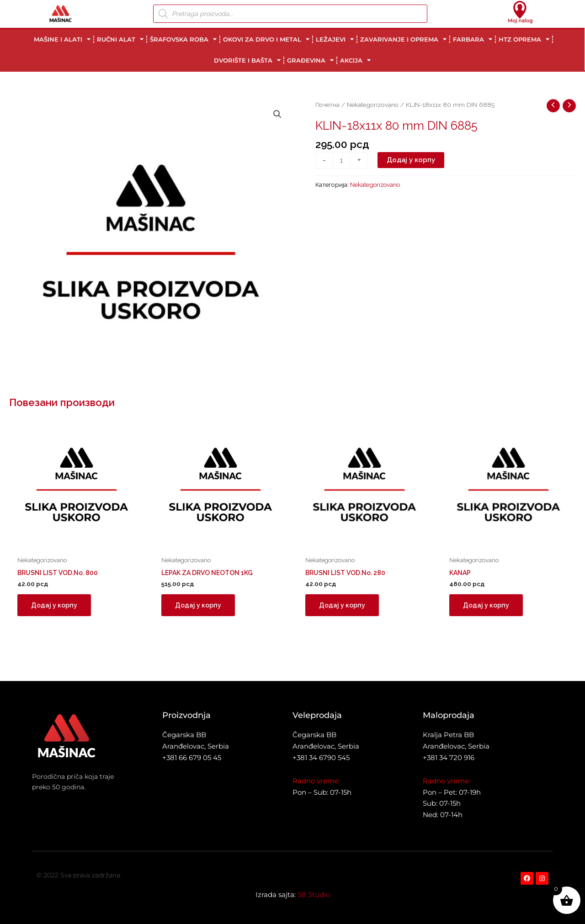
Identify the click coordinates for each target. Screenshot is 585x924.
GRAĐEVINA (310, 60)
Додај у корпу (411, 160)
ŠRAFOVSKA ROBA (183, 39)
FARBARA (473, 39)
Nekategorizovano (373, 105)
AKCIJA (355, 60)
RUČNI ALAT (120, 39)
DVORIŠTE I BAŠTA (247, 60)
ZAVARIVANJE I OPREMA (403, 39)
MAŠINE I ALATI (62, 39)
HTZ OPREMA (524, 39)
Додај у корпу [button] (55, 606)
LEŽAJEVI (335, 39)
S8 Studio (314, 895)
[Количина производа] (342, 160)
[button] (277, 114)
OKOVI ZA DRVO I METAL (266, 39)
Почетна (327, 105)
